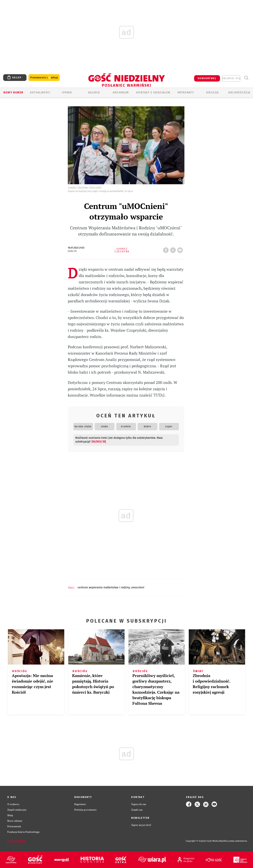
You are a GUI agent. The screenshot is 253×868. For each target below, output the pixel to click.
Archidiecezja (239, 93)
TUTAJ (159, 395)
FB (167, 249)
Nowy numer (13, 93)
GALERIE (94, 93)
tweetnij (174, 249)
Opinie (67, 93)
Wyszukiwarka (246, 78)
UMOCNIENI (138, 587)
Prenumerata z (44, 78)
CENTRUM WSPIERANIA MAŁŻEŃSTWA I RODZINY (104, 587)
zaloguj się (231, 78)
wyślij (181, 249)
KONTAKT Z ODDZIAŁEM (153, 93)
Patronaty (186, 93)
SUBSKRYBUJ (207, 78)
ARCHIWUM (121, 93)
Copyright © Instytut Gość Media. (202, 841)
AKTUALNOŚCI (40, 93)
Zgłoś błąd (16, 841)
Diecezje (213, 93)
